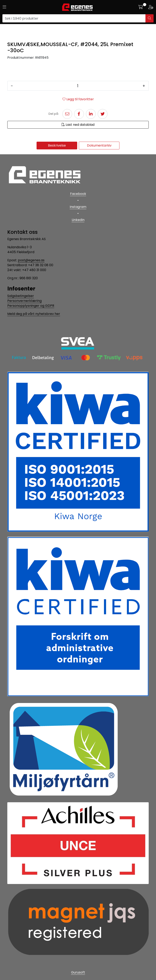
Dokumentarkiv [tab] (99, 145)
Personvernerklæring (24, 301)
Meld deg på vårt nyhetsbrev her (34, 314)
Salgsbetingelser (21, 296)
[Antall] (78, 86)
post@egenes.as (31, 260)
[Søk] (74, 18)
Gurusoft (78, 972)
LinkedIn (78, 220)
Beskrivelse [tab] (57, 145)
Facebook (78, 194)
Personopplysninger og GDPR (31, 306)
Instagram (78, 207)
